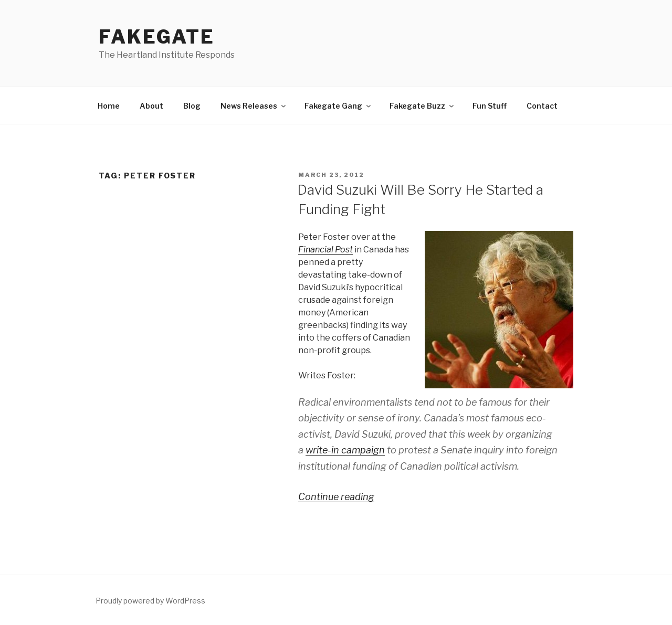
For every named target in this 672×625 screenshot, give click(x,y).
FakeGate (157, 37)
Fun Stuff (490, 106)
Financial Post (325, 250)
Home (109, 106)
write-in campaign (345, 450)
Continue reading (336, 497)
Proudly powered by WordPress (150, 601)
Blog (192, 106)
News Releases (254, 106)
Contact (542, 106)
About (151, 106)
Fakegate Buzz (422, 106)
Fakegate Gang (338, 106)
